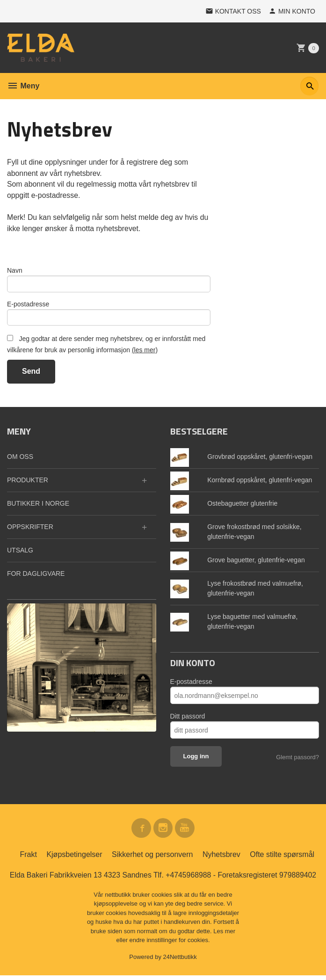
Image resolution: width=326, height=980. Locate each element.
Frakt (28, 859)
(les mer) (145, 353)
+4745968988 (188, 880)
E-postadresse (28, 306)
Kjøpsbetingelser (74, 859)
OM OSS (20, 460)
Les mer (224, 936)
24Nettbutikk (180, 962)
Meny (23, 86)
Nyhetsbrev (221, 859)
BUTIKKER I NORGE (38, 507)
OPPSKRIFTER (30, 530)
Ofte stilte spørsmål (282, 859)
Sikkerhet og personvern (152, 859)
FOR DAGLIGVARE (36, 577)
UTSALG (20, 554)
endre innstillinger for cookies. (170, 945)
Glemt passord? (297, 761)
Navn (15, 272)
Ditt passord (188, 720)
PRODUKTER (28, 484)
